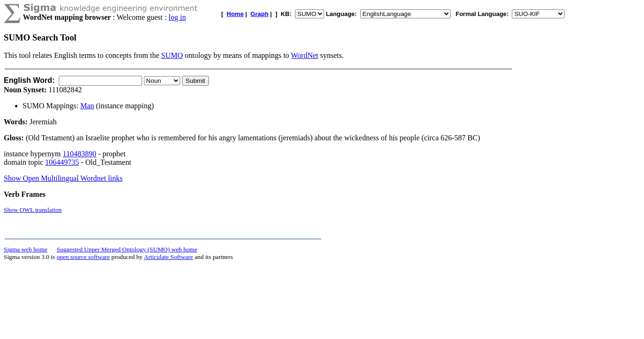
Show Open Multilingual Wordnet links (63, 178)
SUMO (172, 55)
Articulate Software (169, 257)
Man (87, 106)
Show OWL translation (33, 210)
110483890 (79, 154)
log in (177, 17)
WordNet (304, 55)
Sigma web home (26, 249)
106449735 (62, 162)
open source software (83, 257)
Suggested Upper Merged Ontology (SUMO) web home (127, 249)
